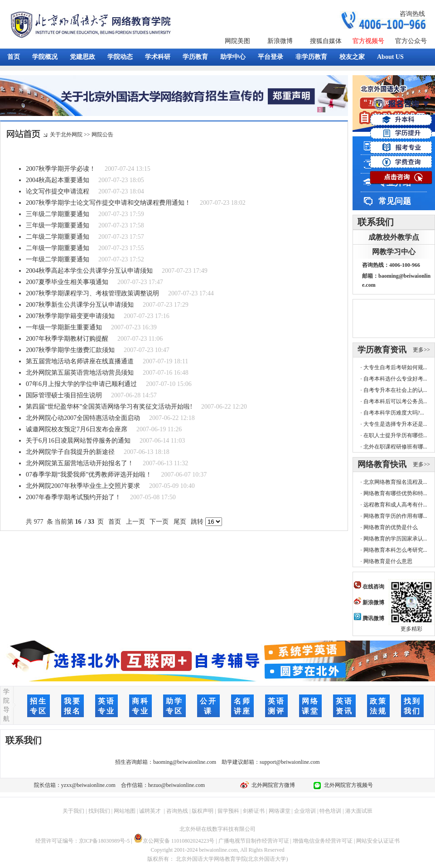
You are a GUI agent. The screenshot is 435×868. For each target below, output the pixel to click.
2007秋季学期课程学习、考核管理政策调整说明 (92, 293)
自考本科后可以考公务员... (395, 401)
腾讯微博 (369, 618)
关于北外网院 (66, 135)
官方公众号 (411, 41)
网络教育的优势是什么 (391, 527)
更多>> (421, 350)
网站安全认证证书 (378, 841)
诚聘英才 (150, 811)
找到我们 (99, 811)
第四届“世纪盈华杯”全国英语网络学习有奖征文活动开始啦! (109, 407)
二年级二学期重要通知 (58, 237)
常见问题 (395, 201)
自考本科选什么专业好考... (395, 379)
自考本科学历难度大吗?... (394, 413)
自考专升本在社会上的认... (395, 390)
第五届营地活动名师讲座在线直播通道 (80, 361)
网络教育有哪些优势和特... (395, 493)
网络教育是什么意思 (388, 561)
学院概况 (45, 57)
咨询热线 (412, 14)
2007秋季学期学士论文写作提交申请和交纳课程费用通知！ (108, 203)
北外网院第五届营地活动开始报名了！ (80, 463)
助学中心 (233, 57)
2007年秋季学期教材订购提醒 (67, 339)
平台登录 (271, 57)
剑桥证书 (254, 811)
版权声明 (203, 811)
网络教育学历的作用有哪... (395, 516)
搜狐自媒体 (326, 41)
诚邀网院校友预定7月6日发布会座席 (77, 429)
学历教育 (195, 57)
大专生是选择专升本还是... (395, 424)
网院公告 (102, 135)
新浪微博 (280, 41)
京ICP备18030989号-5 (104, 841)
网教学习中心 (394, 252)
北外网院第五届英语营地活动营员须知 (80, 373)
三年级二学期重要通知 (58, 214)
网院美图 (237, 41)
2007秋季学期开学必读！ (61, 169)
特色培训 (330, 811)
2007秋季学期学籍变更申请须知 (70, 316)
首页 (14, 57)
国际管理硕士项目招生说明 (64, 395)
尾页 (180, 522)
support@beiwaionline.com (290, 762)
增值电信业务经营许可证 (323, 841)
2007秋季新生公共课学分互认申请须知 (80, 305)
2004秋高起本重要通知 (58, 180)
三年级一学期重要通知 (58, 225)
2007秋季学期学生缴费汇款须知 (70, 350)
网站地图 (125, 811)
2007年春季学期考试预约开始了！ (73, 497)
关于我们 (73, 811)
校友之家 (352, 57)
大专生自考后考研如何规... (395, 367)
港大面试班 (359, 811)
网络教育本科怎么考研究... (395, 550)
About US (390, 57)
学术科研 (158, 57)
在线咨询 (369, 587)
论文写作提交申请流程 (58, 191)
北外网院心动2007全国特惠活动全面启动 (83, 418)
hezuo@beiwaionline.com (176, 785)
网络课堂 (280, 811)
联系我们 (376, 222)
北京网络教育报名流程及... (395, 482)
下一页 (159, 522)
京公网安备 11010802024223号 (174, 841)
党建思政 (82, 57)
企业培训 (305, 811)
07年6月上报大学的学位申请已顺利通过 (81, 384)
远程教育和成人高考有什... (395, 505)
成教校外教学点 (394, 237)
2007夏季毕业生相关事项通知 (67, 282)
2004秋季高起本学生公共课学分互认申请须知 (89, 271)
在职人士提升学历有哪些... (395, 435)
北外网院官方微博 (272, 785)
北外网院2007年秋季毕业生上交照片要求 (83, 486)
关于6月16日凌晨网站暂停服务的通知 (78, 441)
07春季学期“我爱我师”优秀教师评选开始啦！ (89, 475)
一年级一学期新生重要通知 (64, 327)
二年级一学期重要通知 (58, 248)
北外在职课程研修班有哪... (395, 447)
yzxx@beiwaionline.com (88, 785)
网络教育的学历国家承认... (395, 539)
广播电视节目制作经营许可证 (254, 841)
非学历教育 (311, 57)
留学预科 (228, 811)
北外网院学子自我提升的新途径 (70, 452)
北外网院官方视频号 (347, 785)
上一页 (135, 522)
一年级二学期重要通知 (58, 259)
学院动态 (120, 57)
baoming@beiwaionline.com (185, 762)
